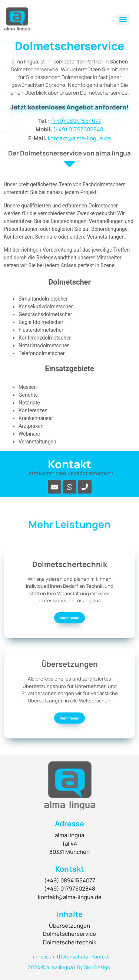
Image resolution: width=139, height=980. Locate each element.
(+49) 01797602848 (78, 129)
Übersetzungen (69, 926)
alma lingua (60, 967)
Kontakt (100, 957)
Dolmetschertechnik (70, 942)
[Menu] (123, 19)
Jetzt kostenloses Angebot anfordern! (69, 107)
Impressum (43, 957)
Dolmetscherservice (69, 934)
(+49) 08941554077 (76, 121)
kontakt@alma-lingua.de (79, 138)
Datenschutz (74, 957)
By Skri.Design (93, 967)
